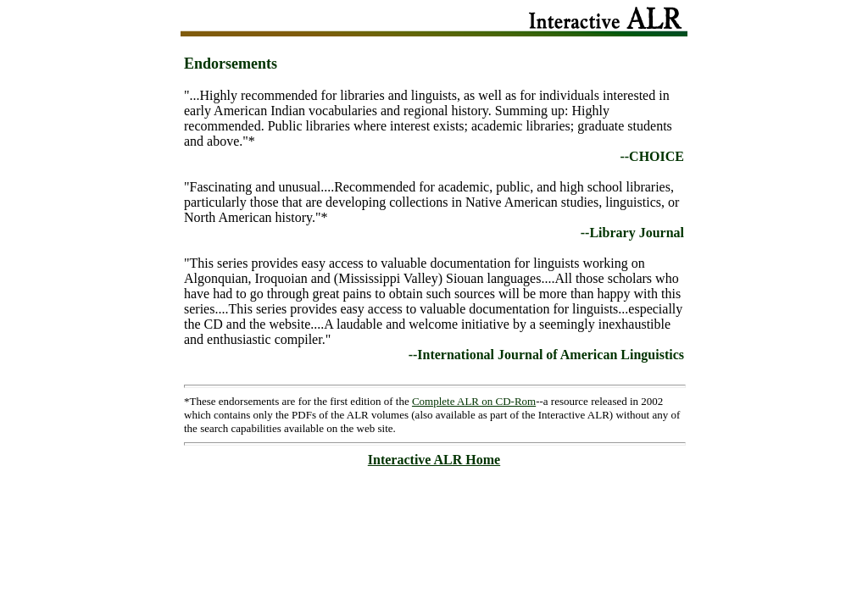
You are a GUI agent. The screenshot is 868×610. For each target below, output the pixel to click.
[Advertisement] (434, 512)
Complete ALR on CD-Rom (474, 401)
